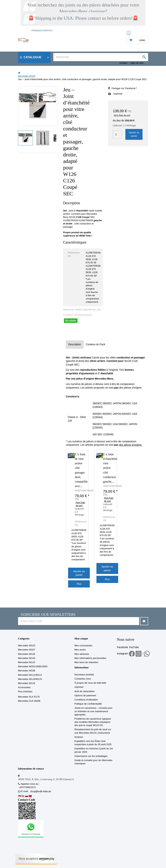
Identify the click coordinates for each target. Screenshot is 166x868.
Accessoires (24, 687)
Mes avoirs (80, 650)
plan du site (137, 63)
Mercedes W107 (27, 650)
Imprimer (118, 94)
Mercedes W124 (27, 662)
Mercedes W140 (27, 658)
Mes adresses (82, 654)
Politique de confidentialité (88, 704)
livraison (79, 737)
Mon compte (81, 639)
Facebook (122, 647)
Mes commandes (83, 645)
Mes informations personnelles (90, 658)
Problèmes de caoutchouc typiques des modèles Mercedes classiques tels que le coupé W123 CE (93, 722)
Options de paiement (85, 695)
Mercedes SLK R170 (29, 697)
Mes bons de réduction (86, 662)
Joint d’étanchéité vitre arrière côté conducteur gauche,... (110, 468)
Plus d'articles (25, 691)
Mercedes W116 (27, 683)
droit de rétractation (85, 691)
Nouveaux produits (84, 675)
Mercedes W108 (27, 671)
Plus (79, 584)
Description (75, 344)
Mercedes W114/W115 (30, 679)
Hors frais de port (122, 115)
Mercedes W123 (27, 645)
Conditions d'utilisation (86, 700)
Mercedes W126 (27, 654)
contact (123, 63)
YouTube (134, 647)
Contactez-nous (83, 679)
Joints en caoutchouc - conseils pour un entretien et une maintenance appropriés (93, 711)
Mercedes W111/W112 (30, 675)
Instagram (122, 654)
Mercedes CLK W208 (29, 701)
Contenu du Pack (95, 344)
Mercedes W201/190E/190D (33, 666)
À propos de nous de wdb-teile (90, 683)
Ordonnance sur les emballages (91, 756)
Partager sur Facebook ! (124, 88)
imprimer (79, 687)
